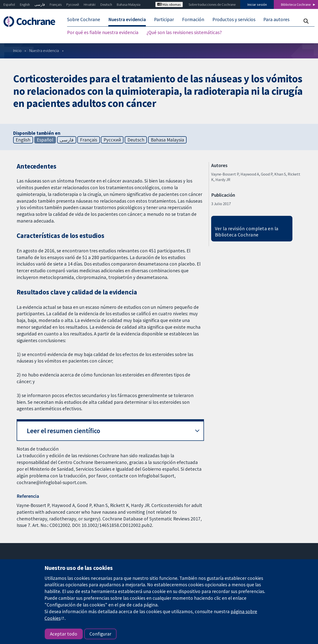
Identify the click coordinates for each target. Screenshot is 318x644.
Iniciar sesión (257, 4)
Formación (193, 19)
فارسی (40, 4)
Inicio (17, 50)
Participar (164, 19)
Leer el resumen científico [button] (63, 431)
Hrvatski (90, 4)
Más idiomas (169, 4)
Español (9, 4)
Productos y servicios (234, 19)
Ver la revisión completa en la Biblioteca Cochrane (247, 232)
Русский (73, 4)
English (25, 4)
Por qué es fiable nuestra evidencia (103, 32)
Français (56, 4)
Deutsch (106, 4)
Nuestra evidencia (127, 19)
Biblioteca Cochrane (296, 4)
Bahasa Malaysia (129, 4)
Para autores (276, 19)
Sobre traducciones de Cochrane (212, 4)
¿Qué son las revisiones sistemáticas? (184, 32)
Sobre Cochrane (84, 19)
